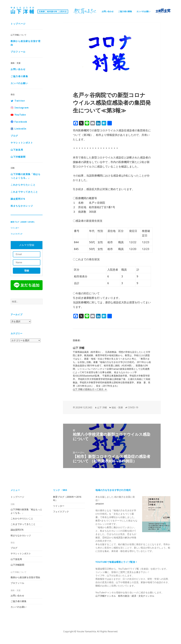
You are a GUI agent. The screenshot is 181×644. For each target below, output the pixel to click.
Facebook (21, 122)
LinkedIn (21, 129)
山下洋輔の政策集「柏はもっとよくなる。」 (26, 176)
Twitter (20, 101)
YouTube (20, 115)
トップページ (18, 24)
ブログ (14, 136)
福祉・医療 (117, 407)
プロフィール (18, 52)
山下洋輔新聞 (18, 157)
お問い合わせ (108, 11)
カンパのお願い (143, 11)
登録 (27, 271)
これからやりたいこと (23, 185)
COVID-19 (133, 407)
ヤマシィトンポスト (22, 143)
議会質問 (18, 199)
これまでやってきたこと (24, 192)
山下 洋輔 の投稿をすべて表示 (88, 389)
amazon (100, 504)
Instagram (22, 108)
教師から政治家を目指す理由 (26, 43)
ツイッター (15, 228)
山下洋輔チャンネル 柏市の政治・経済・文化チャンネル (125, 596)
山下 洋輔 (102, 407)
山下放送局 (17, 150)
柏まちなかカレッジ (22, 206)
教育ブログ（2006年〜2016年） (23, 222)
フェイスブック (17, 234)
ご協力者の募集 (125, 11)
